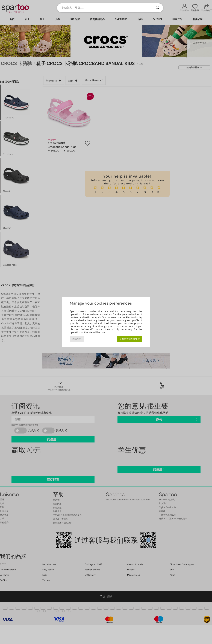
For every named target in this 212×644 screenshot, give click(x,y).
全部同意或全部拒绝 (130, 339)
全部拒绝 (77, 339)
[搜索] (158, 8)
